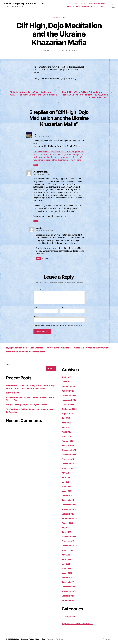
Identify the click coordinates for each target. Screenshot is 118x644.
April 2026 (66, 377)
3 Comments (73, 50)
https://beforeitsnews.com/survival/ (77, 624)
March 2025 (67, 436)
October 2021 (68, 596)
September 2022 (69, 546)
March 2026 (67, 382)
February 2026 (68, 386)
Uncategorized (59, 18)
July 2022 (66, 555)
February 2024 (68, 496)
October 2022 (68, 541)
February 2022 (68, 578)
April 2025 (66, 432)
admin (47, 50)
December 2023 (69, 505)
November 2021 (69, 591)
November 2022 (69, 537)
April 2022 (66, 568)
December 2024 (69, 450)
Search (8, 364)
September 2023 (69, 518)
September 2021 (69, 600)
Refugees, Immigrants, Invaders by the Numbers (27, 405)
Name (36, 307)
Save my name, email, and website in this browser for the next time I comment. (58, 325)
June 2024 (66, 477)
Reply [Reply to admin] (38, 258)
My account (101, 6)
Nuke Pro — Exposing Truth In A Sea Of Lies (29, 639)
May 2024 (66, 482)
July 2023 (66, 527)
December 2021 (69, 587)
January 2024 (68, 500)
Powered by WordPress (55, 639)
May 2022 (66, 564)
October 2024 (68, 459)
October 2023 (68, 514)
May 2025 (66, 427)
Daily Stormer (36, 348)
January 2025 (68, 445)
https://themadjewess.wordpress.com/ (81, 6)
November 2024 (69, 455)
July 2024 (66, 473)
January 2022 (68, 582)
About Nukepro (80, 4)
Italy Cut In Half (13, 393)
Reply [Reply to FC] (36, 165)
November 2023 (69, 509)
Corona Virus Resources (97, 4)
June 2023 (66, 532)
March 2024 (67, 491)
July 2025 (66, 418)
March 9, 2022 (59, 50)
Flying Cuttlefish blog (17, 348)
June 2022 (66, 559)
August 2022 (67, 550)
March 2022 (67, 573)
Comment (37, 290)
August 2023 (67, 523)
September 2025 (69, 409)
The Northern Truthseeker (58, 348)
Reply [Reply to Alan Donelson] (36, 221)
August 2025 (67, 414)
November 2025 (69, 400)
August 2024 (68, 468)
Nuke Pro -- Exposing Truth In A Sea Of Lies (24, 4)
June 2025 (66, 423)
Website (36, 316)
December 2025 (69, 395)
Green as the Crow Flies (98, 348)
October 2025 (68, 405)
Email (62, 307)
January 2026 (68, 391)
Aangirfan (79, 348)
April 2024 (66, 486)
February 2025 (68, 441)
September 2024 (69, 464)
